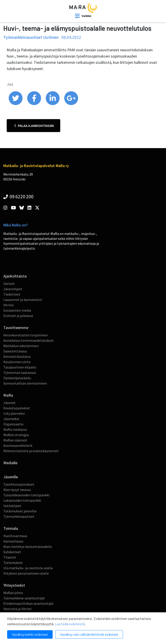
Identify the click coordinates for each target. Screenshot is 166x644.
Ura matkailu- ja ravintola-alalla (28, 568)
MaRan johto (13, 593)
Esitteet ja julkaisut (18, 316)
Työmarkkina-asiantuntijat (24, 598)
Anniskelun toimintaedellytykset (29, 340)
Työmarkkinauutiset (19, 516)
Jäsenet (9, 403)
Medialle (10, 463)
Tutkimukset (13, 563)
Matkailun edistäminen (21, 346)
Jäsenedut (11, 419)
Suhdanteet (12, 552)
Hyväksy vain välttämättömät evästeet (89, 634)
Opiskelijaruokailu (17, 378)
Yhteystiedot (14, 585)
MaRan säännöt (15, 440)
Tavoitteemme (16, 328)
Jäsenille (11, 477)
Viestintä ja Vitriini (17, 609)
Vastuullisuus (13, 541)
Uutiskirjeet (12, 506)
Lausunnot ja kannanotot (23, 300)
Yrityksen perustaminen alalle (26, 573)
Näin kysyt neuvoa (17, 490)
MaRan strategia (16, 435)
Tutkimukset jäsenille (20, 511)
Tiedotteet (12, 294)
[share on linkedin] (53, 104)
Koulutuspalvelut (17, 408)
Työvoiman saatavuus (20, 373)
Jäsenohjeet (13, 289)
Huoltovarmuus (15, 536)
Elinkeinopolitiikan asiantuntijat (28, 603)
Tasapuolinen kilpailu (20, 367)
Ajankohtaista (15, 276)
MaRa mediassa (15, 429)
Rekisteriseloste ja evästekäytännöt (31, 451)
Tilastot (10, 557)
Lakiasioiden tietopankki (22, 500)
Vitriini (8, 305)
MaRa (8, 395)
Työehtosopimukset (19, 484)
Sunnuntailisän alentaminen (25, 383)
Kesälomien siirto (17, 362)
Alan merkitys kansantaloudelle (28, 547)
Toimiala (11, 528)
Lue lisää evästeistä (70, 624)
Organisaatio (13, 424)
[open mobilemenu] (83, 16)
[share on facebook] (34, 104)
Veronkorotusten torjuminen (26, 335)
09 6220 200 (18, 197)
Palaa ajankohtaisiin (34, 126)
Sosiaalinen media (17, 310)
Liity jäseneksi (14, 413)
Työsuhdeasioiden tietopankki (26, 495)
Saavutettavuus (15, 351)
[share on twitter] (16, 104)
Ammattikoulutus (17, 356)
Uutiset (9, 284)
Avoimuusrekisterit (18, 445)
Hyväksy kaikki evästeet (30, 634)
